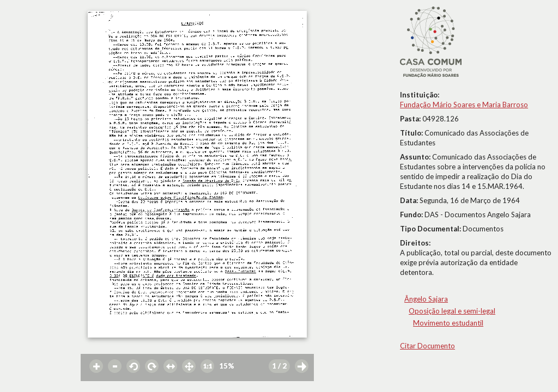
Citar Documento (427, 346)
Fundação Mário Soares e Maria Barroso (464, 105)
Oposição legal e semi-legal (452, 311)
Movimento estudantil (448, 323)
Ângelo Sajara (426, 299)
